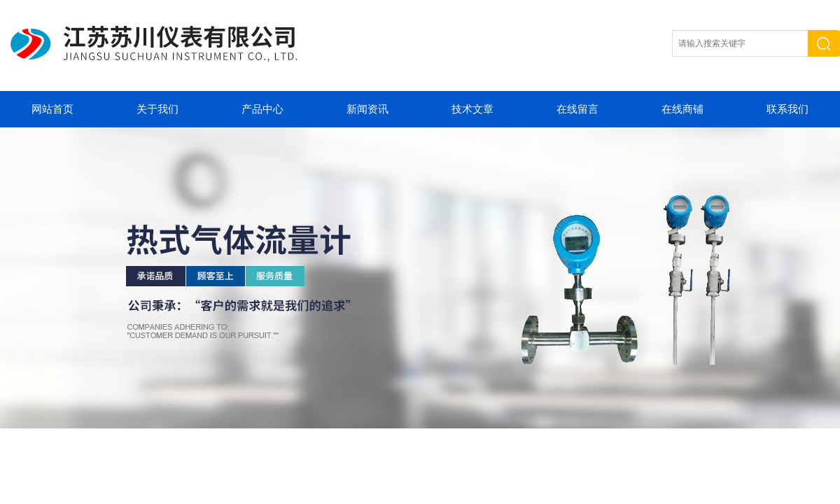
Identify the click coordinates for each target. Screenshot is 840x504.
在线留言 (577, 109)
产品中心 (262, 109)
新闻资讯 (367, 109)
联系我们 (787, 109)
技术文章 (472, 109)
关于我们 (157, 109)
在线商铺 (682, 109)
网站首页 (52, 109)
